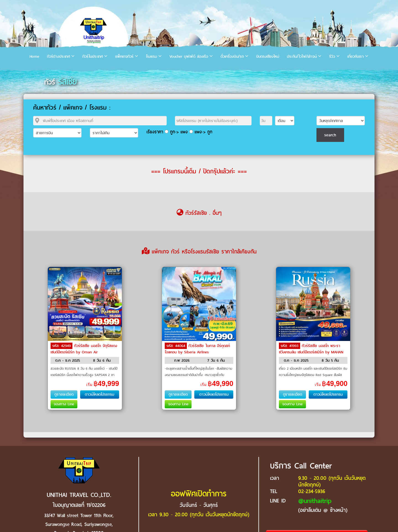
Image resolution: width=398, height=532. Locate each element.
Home (34, 56)
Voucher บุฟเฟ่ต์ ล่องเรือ (189, 56)
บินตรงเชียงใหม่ (268, 56)
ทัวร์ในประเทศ (93, 56)
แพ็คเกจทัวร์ (124, 56)
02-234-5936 (312, 491)
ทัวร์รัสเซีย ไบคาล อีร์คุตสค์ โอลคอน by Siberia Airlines (197, 349)
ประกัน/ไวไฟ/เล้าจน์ (302, 56)
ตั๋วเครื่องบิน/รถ (232, 56)
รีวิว (332, 56)
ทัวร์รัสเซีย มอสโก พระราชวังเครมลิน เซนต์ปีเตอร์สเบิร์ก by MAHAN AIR (311, 352)
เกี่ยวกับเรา (356, 56)
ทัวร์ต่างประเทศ (58, 56)
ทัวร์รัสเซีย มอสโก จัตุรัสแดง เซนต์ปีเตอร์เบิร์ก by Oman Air (84, 349)
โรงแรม (151, 56)
